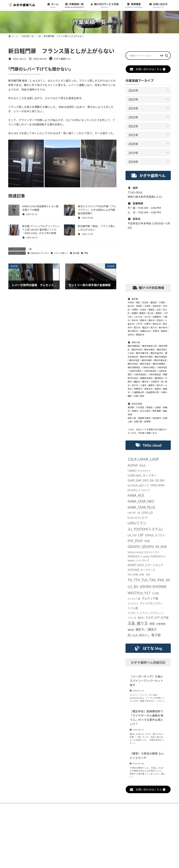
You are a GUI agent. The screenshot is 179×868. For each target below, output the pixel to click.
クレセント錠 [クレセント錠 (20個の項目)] (134, 599)
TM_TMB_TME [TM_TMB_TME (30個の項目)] (136, 574)
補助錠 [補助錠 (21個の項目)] (131, 630)
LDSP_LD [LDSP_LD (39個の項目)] (147, 512)
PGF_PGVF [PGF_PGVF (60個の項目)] (135, 541)
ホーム (16, 806)
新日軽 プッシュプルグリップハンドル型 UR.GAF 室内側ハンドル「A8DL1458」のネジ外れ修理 (41, 230)
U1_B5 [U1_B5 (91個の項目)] (133, 586)
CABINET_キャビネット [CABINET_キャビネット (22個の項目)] (139, 471)
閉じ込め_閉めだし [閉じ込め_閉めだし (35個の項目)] (139, 635)
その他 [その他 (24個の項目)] (155, 593)
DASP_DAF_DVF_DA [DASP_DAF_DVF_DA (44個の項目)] (141, 480)
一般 (30, 249)
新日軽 (76, 253)
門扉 (86, 253)
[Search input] (144, 56)
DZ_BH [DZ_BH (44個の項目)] (160, 480)
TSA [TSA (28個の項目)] (148, 574)
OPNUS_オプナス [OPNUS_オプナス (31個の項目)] (155, 535)
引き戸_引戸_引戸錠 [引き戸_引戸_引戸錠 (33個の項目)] (157, 618)
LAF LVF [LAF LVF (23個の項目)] (132, 513)
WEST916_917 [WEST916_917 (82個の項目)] (139, 593)
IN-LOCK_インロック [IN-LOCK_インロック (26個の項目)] (139, 490)
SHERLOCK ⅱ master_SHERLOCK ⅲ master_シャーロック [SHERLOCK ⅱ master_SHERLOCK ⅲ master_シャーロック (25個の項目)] (146, 558)
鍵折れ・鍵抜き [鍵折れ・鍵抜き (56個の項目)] (146, 629)
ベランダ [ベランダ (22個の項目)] (132, 618)
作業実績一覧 (58, 806)
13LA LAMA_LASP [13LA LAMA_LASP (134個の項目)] (143, 459)
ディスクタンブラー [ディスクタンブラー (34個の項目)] (151, 603)
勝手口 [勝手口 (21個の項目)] (141, 618)
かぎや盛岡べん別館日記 (148, 662)
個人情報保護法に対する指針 (137, 806)
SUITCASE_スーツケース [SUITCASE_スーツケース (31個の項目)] (141, 570)
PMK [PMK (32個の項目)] (147, 541)
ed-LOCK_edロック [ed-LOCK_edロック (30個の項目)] (138, 485)
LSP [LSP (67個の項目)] (141, 535)
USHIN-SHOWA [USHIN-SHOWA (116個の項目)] (153, 586)
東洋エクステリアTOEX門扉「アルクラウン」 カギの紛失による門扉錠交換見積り (97, 210)
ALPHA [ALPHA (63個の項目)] (133, 465)
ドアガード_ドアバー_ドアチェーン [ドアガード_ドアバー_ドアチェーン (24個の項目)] (146, 613)
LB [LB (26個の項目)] (139, 513)
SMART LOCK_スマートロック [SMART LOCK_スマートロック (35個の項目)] (145, 565)
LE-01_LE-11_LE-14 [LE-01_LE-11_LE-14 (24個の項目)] (138, 518)
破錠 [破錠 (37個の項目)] (152, 624)
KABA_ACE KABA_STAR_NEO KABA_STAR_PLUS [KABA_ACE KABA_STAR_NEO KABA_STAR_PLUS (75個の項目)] (141, 501)
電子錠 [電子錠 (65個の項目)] (156, 635)
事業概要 (110, 806)
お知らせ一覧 (36, 806)
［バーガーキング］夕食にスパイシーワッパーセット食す (146, 680)
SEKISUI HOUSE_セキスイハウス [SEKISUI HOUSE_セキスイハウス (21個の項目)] (143, 552)
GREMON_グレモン (40, 253)
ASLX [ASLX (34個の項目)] (142, 465)
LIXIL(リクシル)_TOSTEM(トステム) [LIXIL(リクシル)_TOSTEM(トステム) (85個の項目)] (145, 526)
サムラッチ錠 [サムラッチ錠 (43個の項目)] (150, 598)
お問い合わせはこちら (148, 69)
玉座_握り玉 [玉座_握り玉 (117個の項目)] (138, 623)
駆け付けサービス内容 (85, 806)
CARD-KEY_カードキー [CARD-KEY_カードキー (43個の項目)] (142, 475)
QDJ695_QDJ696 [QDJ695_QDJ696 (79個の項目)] (141, 546)
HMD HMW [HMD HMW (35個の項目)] (157, 485)
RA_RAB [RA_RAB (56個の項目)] (161, 547)
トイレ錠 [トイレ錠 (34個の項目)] (133, 608)
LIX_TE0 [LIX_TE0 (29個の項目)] (132, 535)
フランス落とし (61, 253)
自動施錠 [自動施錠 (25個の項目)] (161, 624)
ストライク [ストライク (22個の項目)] (133, 604)
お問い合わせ (19, 808)
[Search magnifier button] (167, 56)
